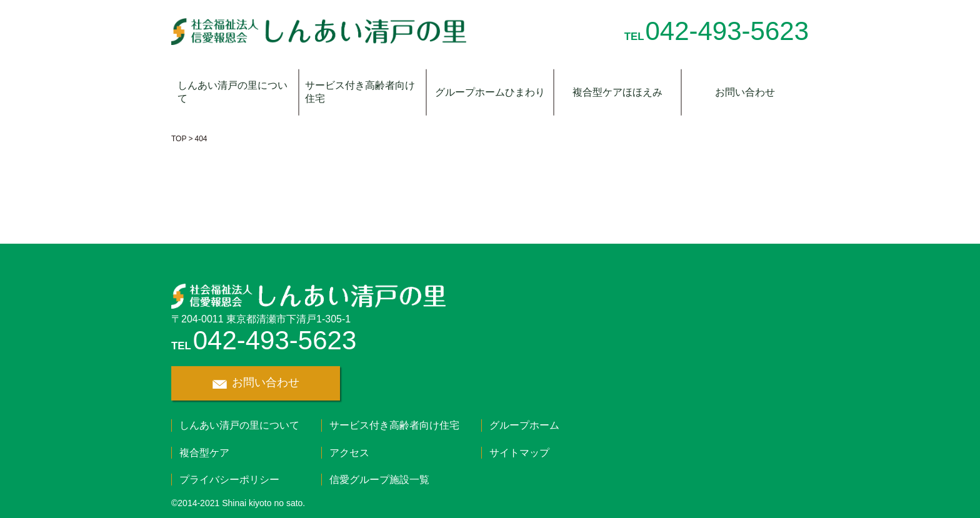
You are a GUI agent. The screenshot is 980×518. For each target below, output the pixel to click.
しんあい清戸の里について (232, 92)
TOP (179, 139)
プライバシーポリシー (229, 480)
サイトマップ (519, 453)
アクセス (349, 453)
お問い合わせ (745, 92)
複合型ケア (204, 453)
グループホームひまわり (490, 92)
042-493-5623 (727, 31)
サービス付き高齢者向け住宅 (360, 92)
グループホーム (524, 425)
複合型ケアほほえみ (617, 92)
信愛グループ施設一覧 (379, 480)
